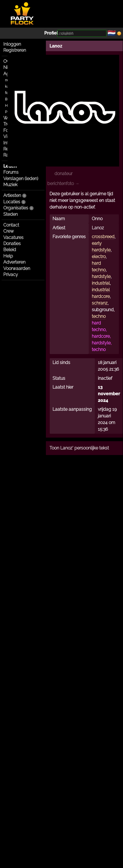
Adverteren (14, 262)
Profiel (51, 33)
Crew (9, 231)
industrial (101, 283)
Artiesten (12, 195)
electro (99, 257)
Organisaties (16, 208)
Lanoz (56, 46)
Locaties (12, 202)
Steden (11, 214)
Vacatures (13, 237)
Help (8, 256)
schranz (100, 303)
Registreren (15, 50)
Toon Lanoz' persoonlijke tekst (79, 448)
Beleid (10, 250)
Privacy (11, 275)
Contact (11, 225)
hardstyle (101, 276)
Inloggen (12, 44)
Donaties (12, 244)
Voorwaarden (17, 268)
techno (99, 316)
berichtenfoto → (63, 184)
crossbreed (103, 237)
